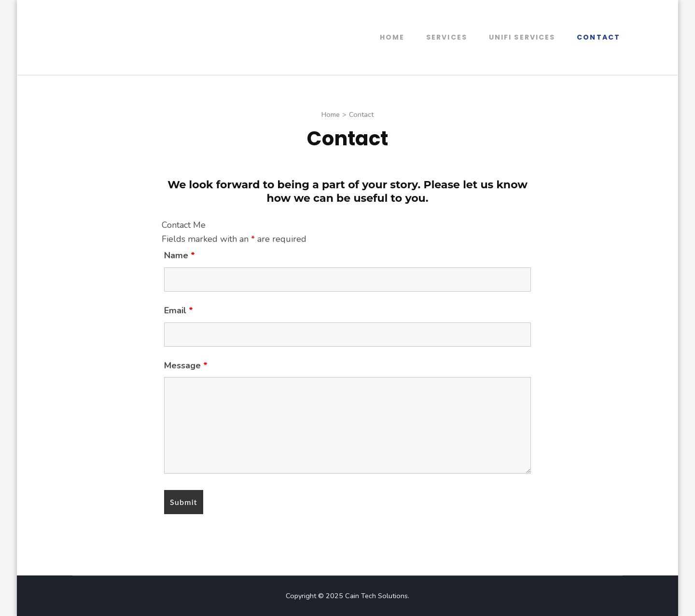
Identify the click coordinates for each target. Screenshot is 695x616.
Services (447, 37)
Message (186, 365)
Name (180, 255)
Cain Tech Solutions (376, 596)
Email (179, 310)
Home (392, 37)
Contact (598, 37)
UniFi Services (522, 37)
